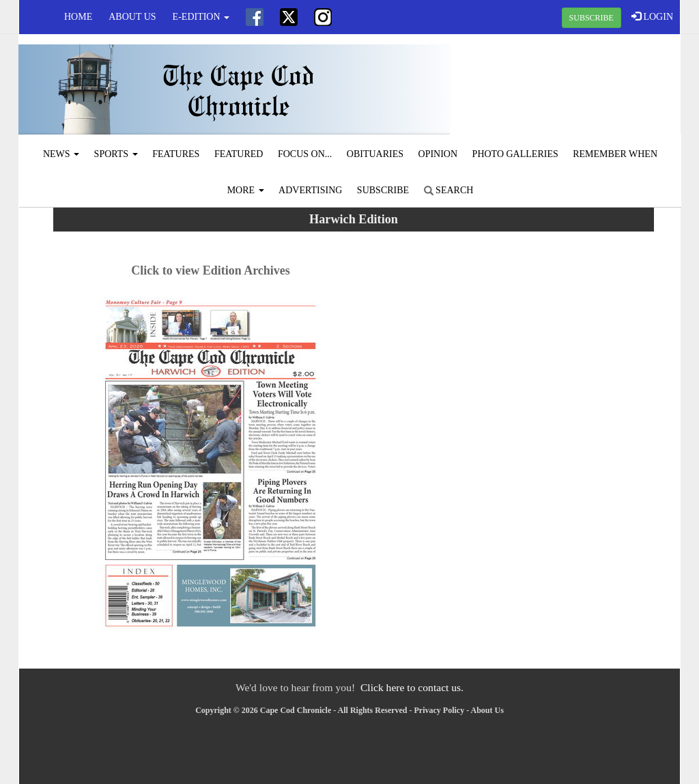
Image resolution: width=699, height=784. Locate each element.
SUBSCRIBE (591, 18)
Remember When (615, 154)
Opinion (438, 154)
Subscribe (383, 190)
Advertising (310, 190)
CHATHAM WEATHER (569, 85)
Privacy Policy (440, 710)
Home (78, 17)
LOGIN (652, 16)
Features (176, 154)
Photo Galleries (515, 154)
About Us (132, 17)
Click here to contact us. (412, 687)
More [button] (246, 190)
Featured (239, 154)
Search (449, 190)
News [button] (61, 154)
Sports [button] (116, 154)
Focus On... (305, 154)
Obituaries (375, 154)
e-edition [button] (201, 17)
